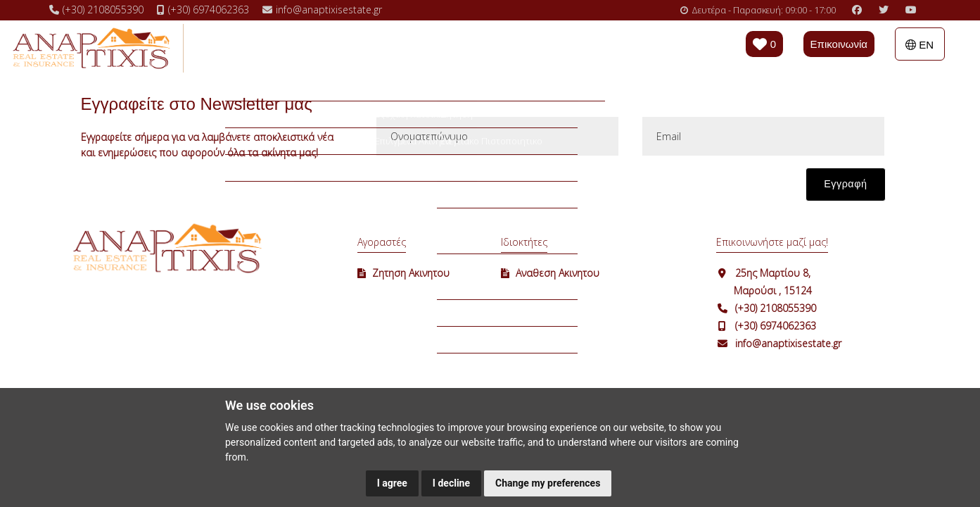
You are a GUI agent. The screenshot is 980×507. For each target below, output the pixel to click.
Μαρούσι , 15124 (773, 290)
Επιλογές (415, 47)
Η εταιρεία (552, 47)
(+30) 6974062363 (776, 326)
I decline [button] (451, 483)
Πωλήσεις (265, 47)
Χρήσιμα (482, 47)
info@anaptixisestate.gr (788, 343)
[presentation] (482, 192)
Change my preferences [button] (548, 483)
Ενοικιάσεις (341, 47)
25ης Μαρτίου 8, (773, 273)
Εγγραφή (845, 184)
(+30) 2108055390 (776, 308)
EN (919, 45)
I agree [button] (392, 483)
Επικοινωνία (839, 44)
